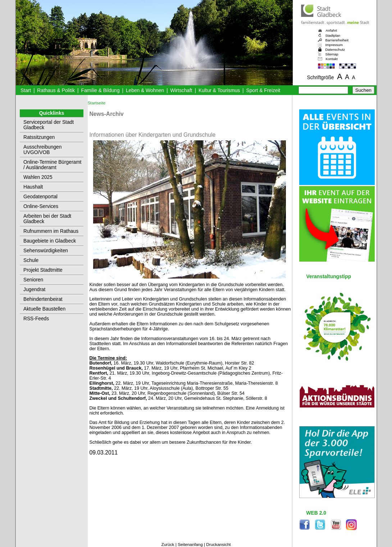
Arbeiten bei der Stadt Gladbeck (47, 219)
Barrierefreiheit (337, 40)
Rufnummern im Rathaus (51, 231)
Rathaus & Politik (56, 91)
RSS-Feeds (36, 319)
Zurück (168, 544)
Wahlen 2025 (38, 177)
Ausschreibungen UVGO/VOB (42, 150)
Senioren (33, 280)
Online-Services (41, 206)
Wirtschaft (181, 91)
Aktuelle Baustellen (44, 309)
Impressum (334, 45)
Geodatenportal (40, 197)
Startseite (97, 103)
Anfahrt (332, 30)
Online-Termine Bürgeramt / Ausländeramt (52, 165)
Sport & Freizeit (263, 91)
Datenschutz (335, 49)
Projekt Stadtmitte (43, 270)
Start (26, 91)
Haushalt (33, 187)
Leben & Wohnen (145, 91)
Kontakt (332, 59)
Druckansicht (218, 544)
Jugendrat (34, 290)
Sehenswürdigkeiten (46, 251)
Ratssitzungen (39, 137)
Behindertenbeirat (43, 299)
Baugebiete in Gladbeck (50, 241)
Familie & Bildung (101, 91)
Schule (31, 260)
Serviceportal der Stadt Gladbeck (49, 125)
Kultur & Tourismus (219, 91)
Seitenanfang (190, 544)
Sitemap (332, 54)
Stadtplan (333, 35)
